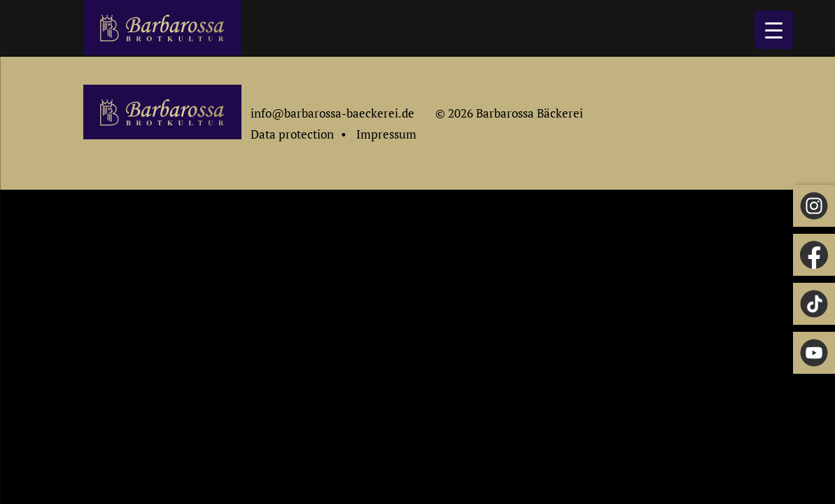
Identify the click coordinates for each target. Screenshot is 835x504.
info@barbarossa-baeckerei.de (332, 113)
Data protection (292, 134)
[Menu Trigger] (774, 30)
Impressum (386, 134)
